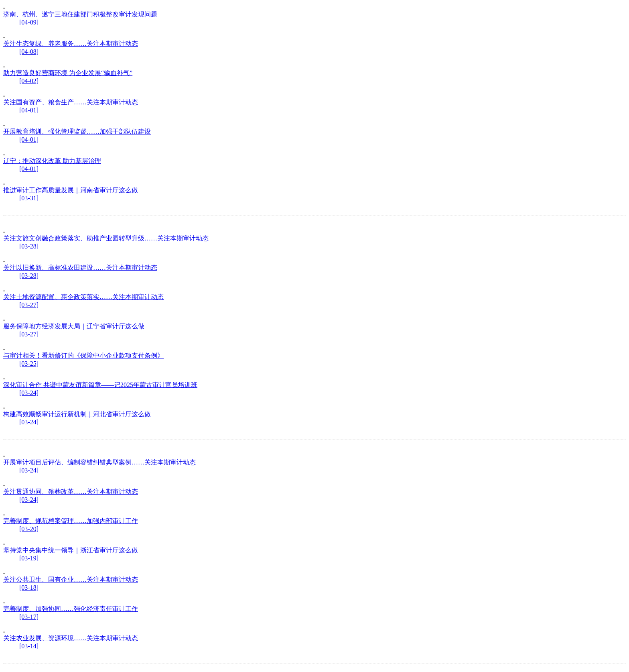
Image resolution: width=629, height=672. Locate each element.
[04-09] (29, 22)
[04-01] (29, 110)
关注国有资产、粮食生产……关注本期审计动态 (71, 102)
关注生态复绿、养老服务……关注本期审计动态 (71, 44)
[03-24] (29, 393)
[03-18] (29, 587)
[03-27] (29, 305)
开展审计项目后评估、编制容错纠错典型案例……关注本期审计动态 (99, 462)
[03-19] (29, 558)
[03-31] (29, 198)
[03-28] (29, 246)
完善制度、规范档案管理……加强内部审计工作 (71, 521)
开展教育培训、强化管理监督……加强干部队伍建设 (77, 131)
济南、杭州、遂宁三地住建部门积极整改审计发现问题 (80, 14)
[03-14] (29, 646)
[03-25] (29, 363)
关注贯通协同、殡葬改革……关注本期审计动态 (71, 492)
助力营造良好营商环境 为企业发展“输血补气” (68, 73)
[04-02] (29, 81)
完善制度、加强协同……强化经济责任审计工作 (71, 609)
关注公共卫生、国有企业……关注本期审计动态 (71, 579)
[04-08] (29, 52)
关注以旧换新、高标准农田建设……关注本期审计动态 (80, 268)
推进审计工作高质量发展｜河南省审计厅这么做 (71, 190)
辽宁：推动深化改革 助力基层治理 (52, 161)
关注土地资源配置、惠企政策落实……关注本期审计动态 (83, 297)
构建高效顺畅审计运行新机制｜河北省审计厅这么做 (77, 414)
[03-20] (29, 529)
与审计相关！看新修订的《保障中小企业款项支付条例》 (83, 355)
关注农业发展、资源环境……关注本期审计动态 (71, 638)
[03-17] (29, 617)
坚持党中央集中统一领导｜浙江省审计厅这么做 (71, 550)
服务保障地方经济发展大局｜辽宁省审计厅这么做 (74, 326)
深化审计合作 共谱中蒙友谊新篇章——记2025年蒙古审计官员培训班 (100, 385)
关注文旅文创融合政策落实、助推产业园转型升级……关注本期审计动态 (106, 238)
